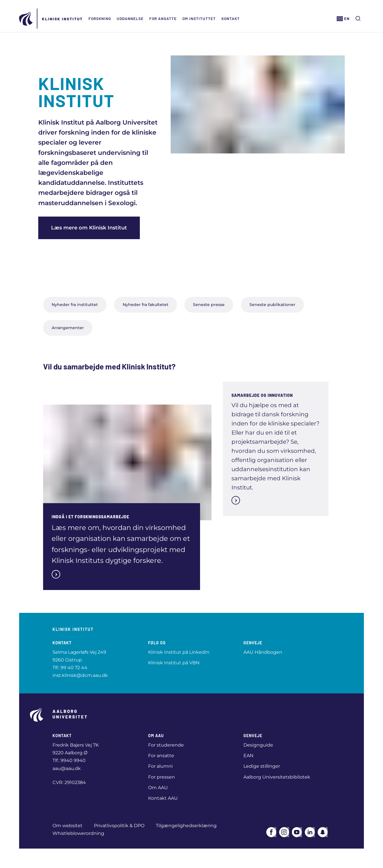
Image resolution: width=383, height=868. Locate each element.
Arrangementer (68, 328)
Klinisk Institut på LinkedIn (179, 652)
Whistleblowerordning (78, 833)
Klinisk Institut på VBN (174, 663)
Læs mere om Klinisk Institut (89, 228)
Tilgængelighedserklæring (186, 826)
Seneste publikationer (272, 305)
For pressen (162, 777)
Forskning (100, 18)
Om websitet (67, 826)
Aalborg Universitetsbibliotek (277, 777)
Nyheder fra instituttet (75, 305)
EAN (248, 756)
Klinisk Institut (62, 19)
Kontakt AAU (163, 798)
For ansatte (163, 18)
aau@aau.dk (67, 768)
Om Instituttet (199, 18)
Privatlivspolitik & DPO (119, 826)
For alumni (160, 766)
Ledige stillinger (262, 766)
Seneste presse (209, 305)
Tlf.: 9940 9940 (69, 760)
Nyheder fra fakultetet (146, 305)
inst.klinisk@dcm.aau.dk (80, 675)
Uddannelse (130, 18)
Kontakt (231, 18)
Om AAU (158, 788)
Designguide (258, 745)
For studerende (166, 745)
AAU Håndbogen (263, 652)
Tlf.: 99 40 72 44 (70, 668)
